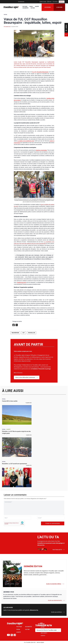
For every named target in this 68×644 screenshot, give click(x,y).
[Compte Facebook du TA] (15, 635)
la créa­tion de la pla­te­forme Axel (26, 141)
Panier (50, 2)
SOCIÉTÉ (25, 7)
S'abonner (62, 2)
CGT (24, 333)
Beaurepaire (15, 333)
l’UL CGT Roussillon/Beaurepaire (40, 72)
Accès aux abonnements (56, 600)
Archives (55, 2)
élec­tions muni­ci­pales (41, 150)
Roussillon (32, 333)
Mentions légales (40, 642)
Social (5, 15)
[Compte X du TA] (12, 635)
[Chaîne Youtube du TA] (8, 635)
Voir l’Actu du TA (59, 550)
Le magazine (59, 7)
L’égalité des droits (21, 282)
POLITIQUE (25, 6)
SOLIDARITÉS (32, 7)
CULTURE (25, 9)
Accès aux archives (58, 612)
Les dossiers (47, 7)
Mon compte (43, 2)
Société (8, 429)
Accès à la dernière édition (55, 584)
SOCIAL (32, 6)
